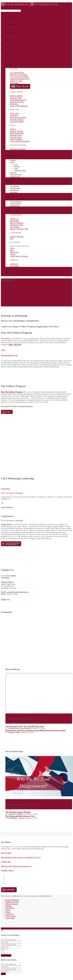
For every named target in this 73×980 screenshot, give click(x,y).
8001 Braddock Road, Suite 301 (13, 857)
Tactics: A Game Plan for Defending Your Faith (24, 714)
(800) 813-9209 (7, 866)
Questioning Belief (17, 122)
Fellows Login (13, 173)
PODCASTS (15, 114)
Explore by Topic (16, 81)
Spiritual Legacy (16, 137)
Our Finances (15, 227)
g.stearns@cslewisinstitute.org (18, 592)
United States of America (20, 171)
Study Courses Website (15, 188)
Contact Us (14, 264)
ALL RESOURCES (17, 73)
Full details (5, 928)
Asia (12, 250)
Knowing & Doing (17, 102)
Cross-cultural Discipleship (20, 141)
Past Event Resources (15, 206)
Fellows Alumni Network (16, 175)
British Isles (17, 166)
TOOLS (13, 129)
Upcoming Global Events (16, 202)
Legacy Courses (14, 192)
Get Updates (14, 266)
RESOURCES (9, 17)
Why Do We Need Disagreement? (18, 800)
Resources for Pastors (18, 149)
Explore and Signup (14, 186)
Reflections (14, 104)
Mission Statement (17, 223)
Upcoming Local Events (15, 204)
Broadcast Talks (16, 98)
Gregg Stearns (5, 489)
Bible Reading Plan (17, 133)
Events (8, 910)
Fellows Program (12, 904)
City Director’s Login (15, 177)
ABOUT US (14, 219)
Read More (46, 723)
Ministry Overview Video (19, 229)
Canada (16, 169)
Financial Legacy (16, 135)
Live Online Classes (14, 190)
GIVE (7, 55)
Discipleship (14, 221)
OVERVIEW (13, 160)
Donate (8, 912)
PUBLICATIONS (16, 96)
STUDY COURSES (10, 32)
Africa (16, 164)
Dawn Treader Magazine (19, 106)
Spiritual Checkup (16, 131)
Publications (10, 908)
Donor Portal (10, 918)
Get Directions (15, 928)
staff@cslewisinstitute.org (22, 866)
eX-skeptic (14, 116)
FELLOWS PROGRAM (11, 25)
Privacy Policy (11, 916)
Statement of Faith (17, 225)
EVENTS (8, 40)
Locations (12, 162)
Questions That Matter (18, 118)
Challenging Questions (18, 100)
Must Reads (14, 83)
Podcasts (9, 906)
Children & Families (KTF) (20, 79)
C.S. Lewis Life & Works (19, 77)
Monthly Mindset (16, 139)
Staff (12, 239)
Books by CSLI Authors (19, 75)
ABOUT (7, 47)
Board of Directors (17, 236)
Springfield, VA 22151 (33, 857)
